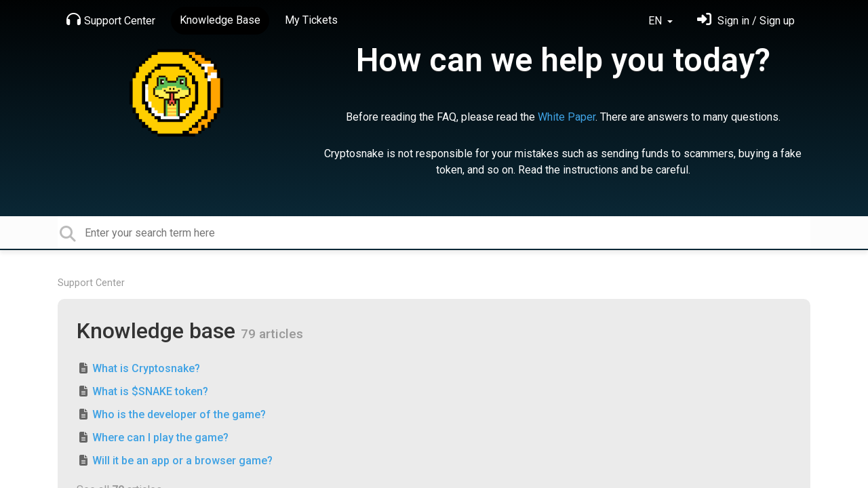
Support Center (111, 20)
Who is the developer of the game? (179, 414)
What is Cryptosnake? (146, 368)
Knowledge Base (220, 20)
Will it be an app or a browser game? (182, 461)
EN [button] (656, 21)
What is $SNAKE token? (150, 391)
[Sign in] (746, 21)
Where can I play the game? (160, 438)
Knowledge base (159, 331)
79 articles (272, 334)
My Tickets (311, 20)
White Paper (567, 117)
